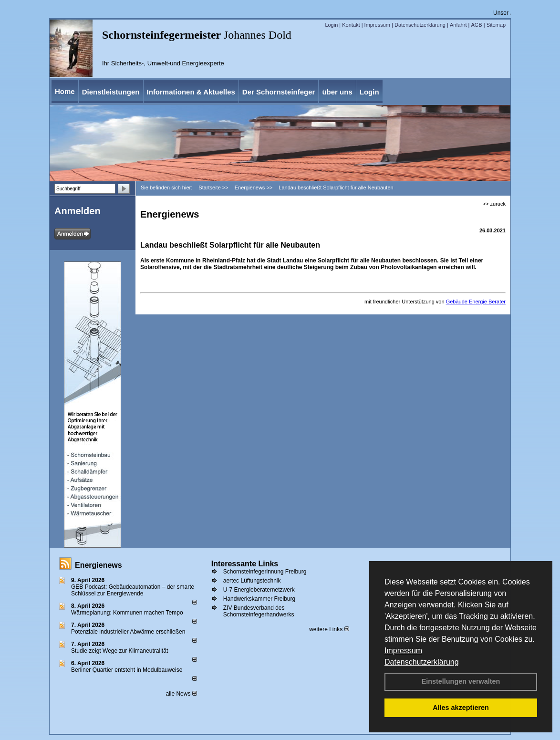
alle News (181, 694)
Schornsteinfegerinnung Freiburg (265, 572)
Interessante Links (245, 564)
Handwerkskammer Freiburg (259, 599)
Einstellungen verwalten (461, 681)
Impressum (403, 651)
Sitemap (496, 25)
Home (65, 91)
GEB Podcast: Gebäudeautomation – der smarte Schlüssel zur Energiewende (133, 590)
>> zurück (494, 204)
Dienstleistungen (111, 92)
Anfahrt (458, 25)
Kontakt (351, 25)
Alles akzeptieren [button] (461, 708)
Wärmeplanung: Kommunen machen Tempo (127, 613)
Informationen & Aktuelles (191, 92)
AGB (476, 25)
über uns (337, 92)
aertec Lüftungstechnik (252, 581)
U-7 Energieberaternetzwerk (259, 590)
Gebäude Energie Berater (476, 302)
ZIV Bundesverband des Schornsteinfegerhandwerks (259, 611)
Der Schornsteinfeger (279, 92)
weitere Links (329, 629)
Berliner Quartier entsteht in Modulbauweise (127, 670)
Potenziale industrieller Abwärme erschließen (128, 632)
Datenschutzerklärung (422, 662)
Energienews (99, 565)
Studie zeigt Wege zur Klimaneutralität (119, 651)
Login (331, 25)
